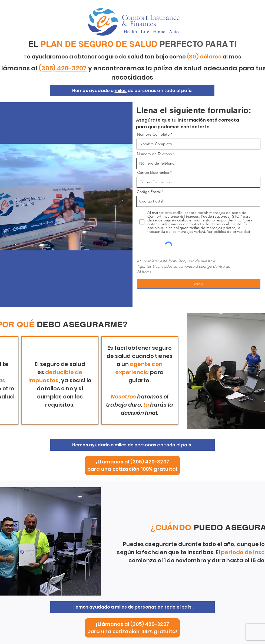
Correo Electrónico (153, 172)
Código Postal (149, 192)
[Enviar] (199, 284)
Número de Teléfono (154, 154)
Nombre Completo (153, 134)
